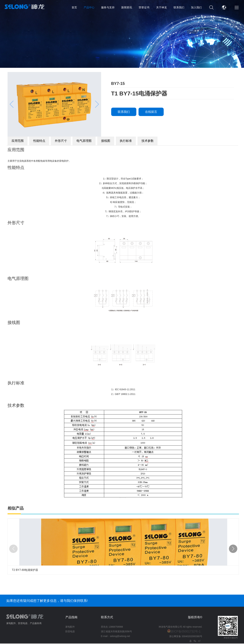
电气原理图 (102, 142)
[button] (233, 550)
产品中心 (89, 7)
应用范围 (20, 142)
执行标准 (154, 142)
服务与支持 (108, 7)
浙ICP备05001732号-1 (185, 633)
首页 (74, 7)
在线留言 (151, 112)
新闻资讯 (127, 7)
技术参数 (181, 142)
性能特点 (47, 142)
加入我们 (196, 7)
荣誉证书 (144, 7)
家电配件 (70, 628)
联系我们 (179, 7)
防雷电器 (70, 633)
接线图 (129, 142)
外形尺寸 (74, 142)
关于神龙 (161, 7)
